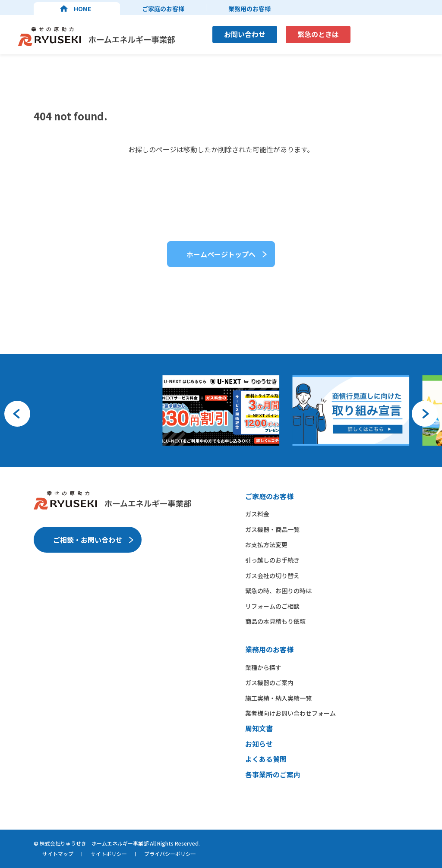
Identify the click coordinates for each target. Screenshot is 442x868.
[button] (17, 414)
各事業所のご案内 (273, 774)
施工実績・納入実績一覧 (278, 698)
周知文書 (259, 728)
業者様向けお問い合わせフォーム (290, 713)
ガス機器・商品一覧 (272, 529)
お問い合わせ (245, 34)
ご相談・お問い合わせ (88, 540)
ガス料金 (257, 514)
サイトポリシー (109, 854)
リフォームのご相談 (272, 606)
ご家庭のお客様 (163, 9)
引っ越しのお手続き (272, 560)
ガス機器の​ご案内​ (269, 682)
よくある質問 (266, 759)
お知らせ (259, 744)
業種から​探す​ (263, 667)
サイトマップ (58, 854)
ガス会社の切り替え (272, 576)
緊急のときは (318, 34)
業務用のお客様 (249, 9)
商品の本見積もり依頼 (275, 621)
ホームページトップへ (221, 254)
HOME (82, 9)
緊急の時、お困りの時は (278, 591)
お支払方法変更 (266, 544)
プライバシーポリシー (170, 854)
